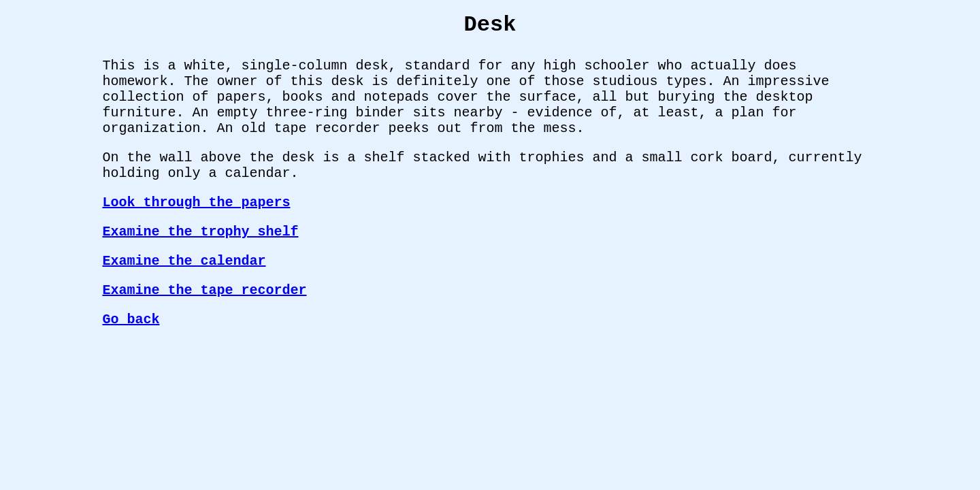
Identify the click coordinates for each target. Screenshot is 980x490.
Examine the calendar (184, 261)
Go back (131, 320)
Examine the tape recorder (204, 290)
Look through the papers (196, 202)
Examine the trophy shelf (200, 232)
